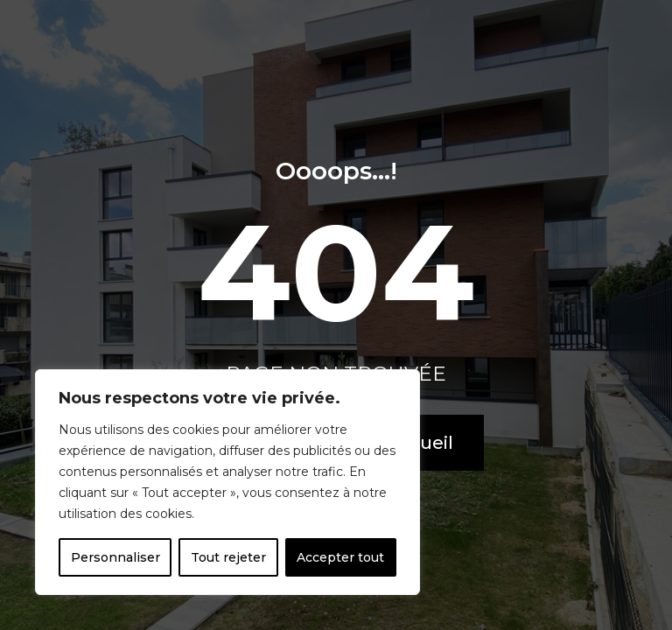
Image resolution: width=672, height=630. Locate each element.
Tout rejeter (228, 557)
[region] (227, 482)
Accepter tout (340, 557)
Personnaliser (115, 557)
